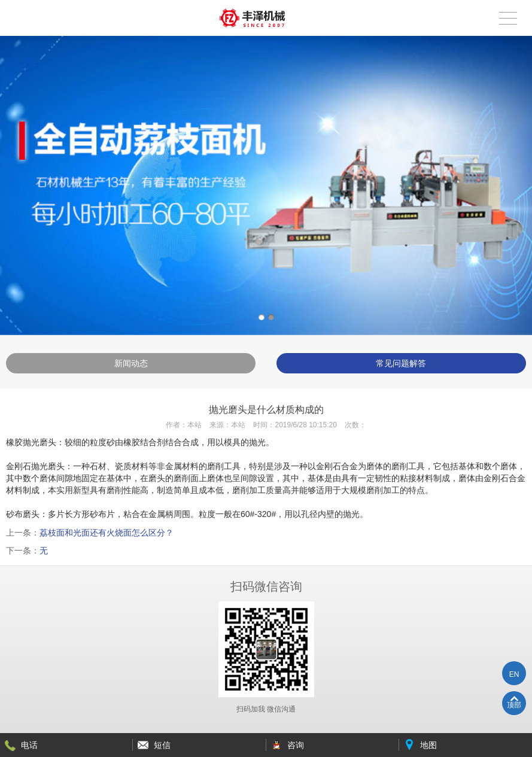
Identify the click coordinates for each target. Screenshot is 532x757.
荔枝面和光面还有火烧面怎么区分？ (107, 533)
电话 (29, 745)
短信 (162, 745)
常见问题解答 (401, 363)
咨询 (296, 745)
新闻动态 (131, 363)
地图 (428, 745)
